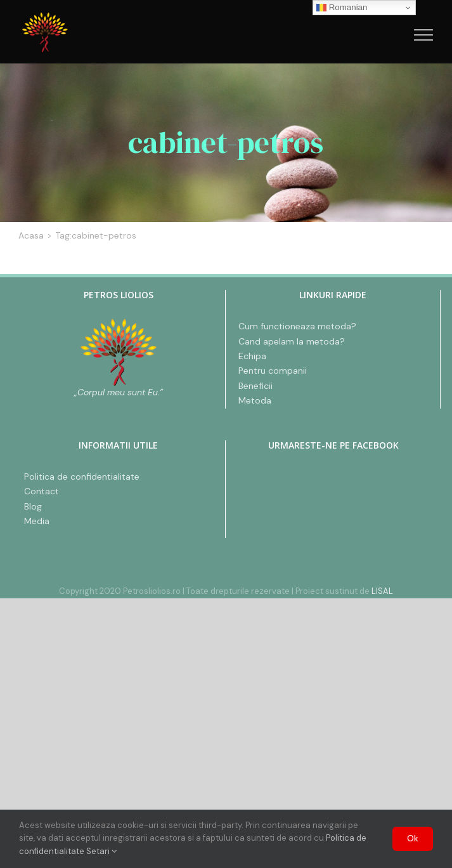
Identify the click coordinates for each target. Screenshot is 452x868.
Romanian (342, 8)
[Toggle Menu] (424, 35)
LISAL (382, 591)
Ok (413, 838)
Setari (101, 851)
